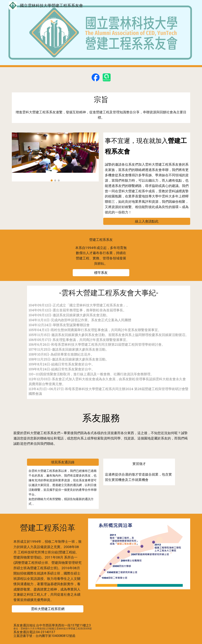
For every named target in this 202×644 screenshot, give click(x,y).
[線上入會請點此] (147, 221)
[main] (101, 100)
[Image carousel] (55, 157)
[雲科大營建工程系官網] (48, 609)
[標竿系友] (101, 273)
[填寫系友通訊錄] (63, 462)
